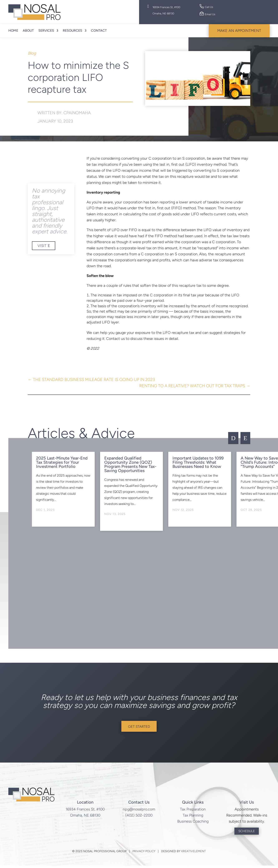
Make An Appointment (239, 31)
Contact (99, 31)
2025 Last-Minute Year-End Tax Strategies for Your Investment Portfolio (62, 462)
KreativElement (194, 854)
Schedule (247, 833)
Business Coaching (193, 823)
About (28, 31)
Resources (72, 31)
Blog (32, 53)
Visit (42, 246)
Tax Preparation (193, 812)
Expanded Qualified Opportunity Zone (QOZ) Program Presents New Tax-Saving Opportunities (130, 464)
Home (13, 31)
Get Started (139, 727)
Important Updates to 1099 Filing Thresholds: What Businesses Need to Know (198, 462)
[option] (63, 489)
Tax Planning (193, 817)
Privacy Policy (144, 854)
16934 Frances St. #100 (85, 812)
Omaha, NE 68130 (85, 817)
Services (46, 31)
